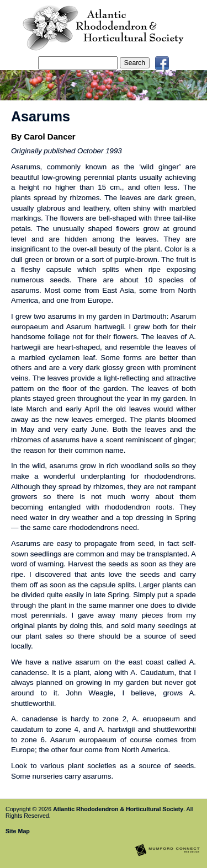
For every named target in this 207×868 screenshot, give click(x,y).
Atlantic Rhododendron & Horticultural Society (118, 809)
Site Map (18, 831)
